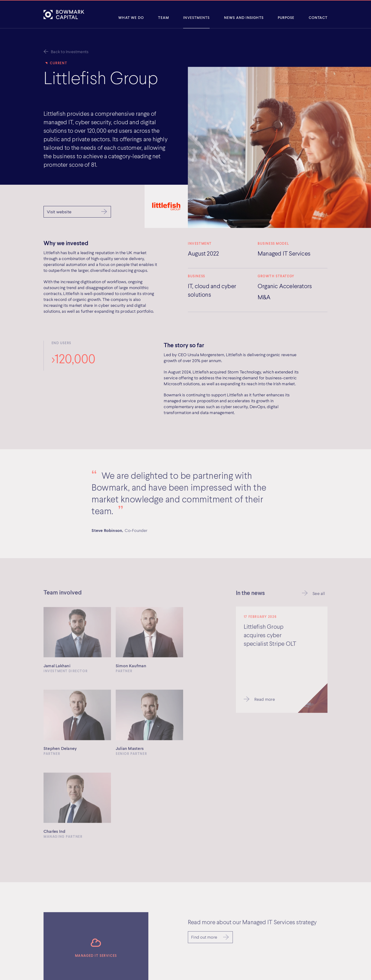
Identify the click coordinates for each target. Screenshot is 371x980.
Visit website (59, 212)
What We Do (131, 17)
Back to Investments (70, 51)
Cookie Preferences (246, 963)
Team (163, 17)
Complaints (238, 951)
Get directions (140, 965)
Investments (196, 17)
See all (319, 595)
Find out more (204, 838)
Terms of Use (240, 945)
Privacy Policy (240, 939)
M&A (264, 297)
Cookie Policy (240, 933)
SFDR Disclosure (243, 957)
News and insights (244, 17)
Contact (318, 17)
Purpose (286, 17)
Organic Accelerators (285, 286)
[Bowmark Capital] (64, 14)
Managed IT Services (284, 253)
